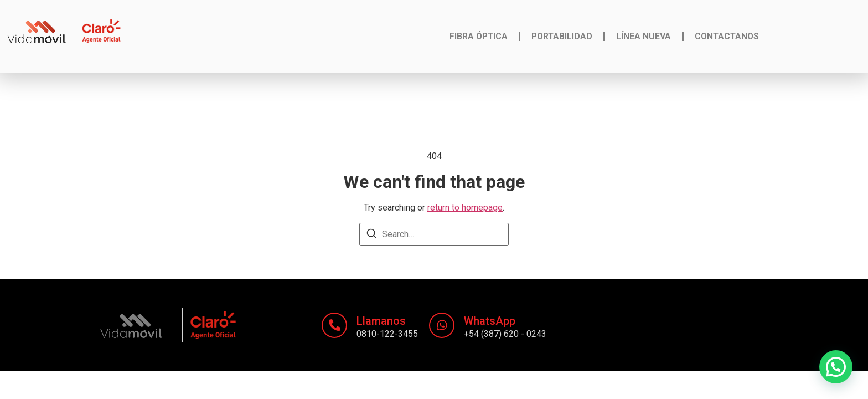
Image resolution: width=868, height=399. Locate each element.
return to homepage (465, 208)
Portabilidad (562, 36)
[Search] (371, 235)
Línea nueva (644, 36)
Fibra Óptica (479, 36)
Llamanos (381, 321)
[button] (836, 367)
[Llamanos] (334, 325)
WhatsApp (490, 321)
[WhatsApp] (442, 325)
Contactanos (727, 36)
